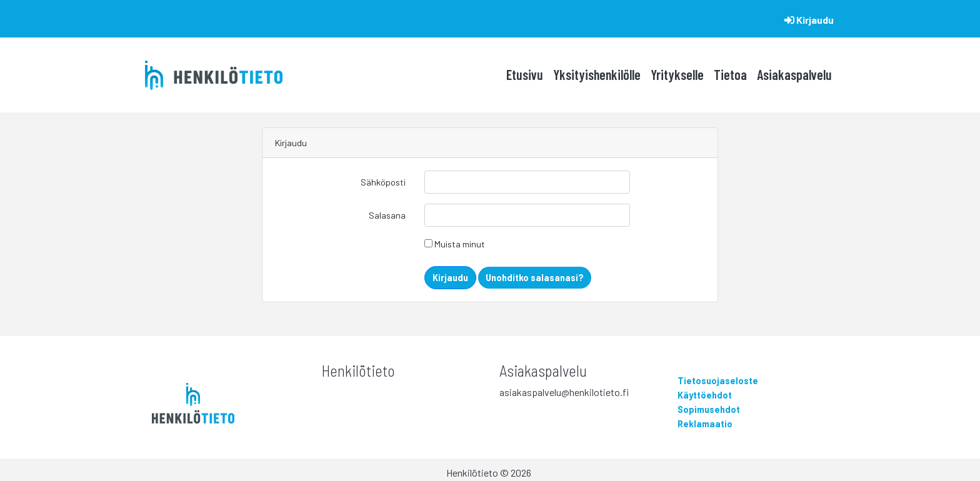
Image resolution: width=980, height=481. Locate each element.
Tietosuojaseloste (718, 381)
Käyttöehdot (705, 395)
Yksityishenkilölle (597, 74)
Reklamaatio (705, 424)
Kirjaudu (809, 20)
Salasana (387, 215)
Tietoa (730, 74)
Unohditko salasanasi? (535, 278)
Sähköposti (383, 182)
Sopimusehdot (709, 409)
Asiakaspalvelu (794, 74)
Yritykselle (677, 74)
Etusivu (525, 74)
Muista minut (455, 244)
